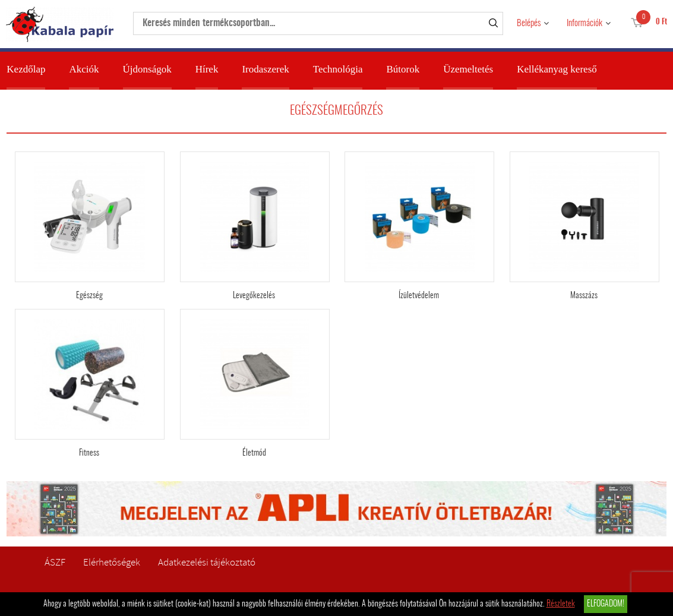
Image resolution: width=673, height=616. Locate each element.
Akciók (84, 69)
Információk (584, 23)
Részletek (561, 604)
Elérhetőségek (112, 562)
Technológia (338, 69)
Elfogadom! (606, 604)
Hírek (207, 69)
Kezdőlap (26, 69)
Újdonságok (147, 69)
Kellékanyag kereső (557, 69)
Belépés (529, 23)
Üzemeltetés (468, 69)
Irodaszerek (265, 69)
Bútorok (403, 69)
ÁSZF (55, 562)
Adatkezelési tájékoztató (207, 562)
